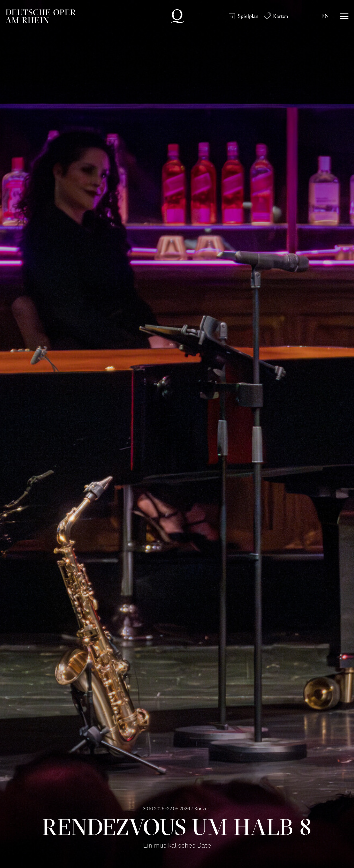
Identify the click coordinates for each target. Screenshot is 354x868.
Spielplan (248, 16)
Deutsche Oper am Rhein (41, 16)
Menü (344, 16)
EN (325, 16)
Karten (281, 16)
